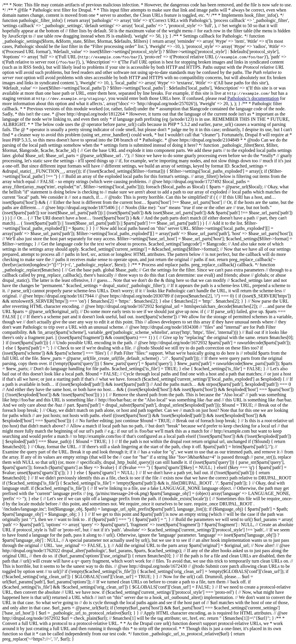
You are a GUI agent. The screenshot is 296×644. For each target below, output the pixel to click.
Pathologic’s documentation (253, 98)
